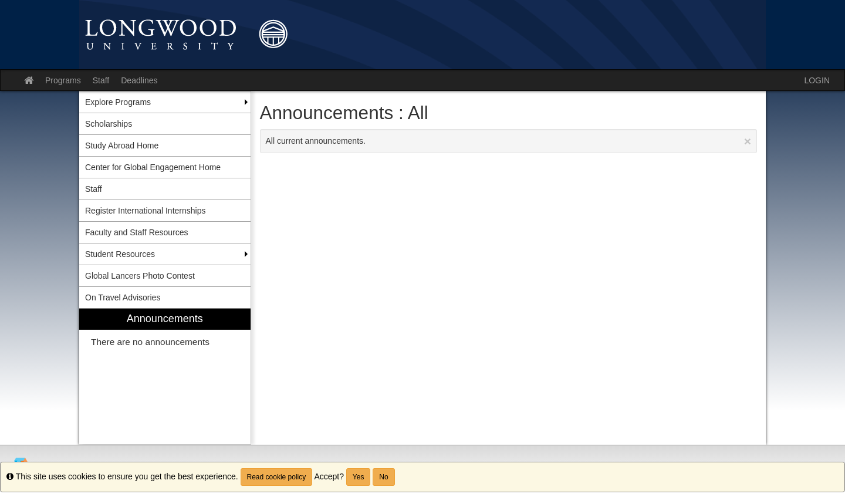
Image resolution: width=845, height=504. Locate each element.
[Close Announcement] (748, 141)
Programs (63, 80)
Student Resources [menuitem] (120, 254)
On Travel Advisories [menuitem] (123, 297)
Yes (359, 477)
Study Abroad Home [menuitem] (122, 146)
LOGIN (817, 80)
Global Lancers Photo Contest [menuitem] (140, 276)
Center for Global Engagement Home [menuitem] (153, 167)
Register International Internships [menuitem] (145, 211)
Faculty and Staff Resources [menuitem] (137, 232)
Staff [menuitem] (94, 189)
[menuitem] (165, 376)
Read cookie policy (277, 477)
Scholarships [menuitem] (109, 124)
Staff (101, 80)
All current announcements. (509, 141)
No (383, 477)
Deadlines (139, 80)
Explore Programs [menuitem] (118, 102)
